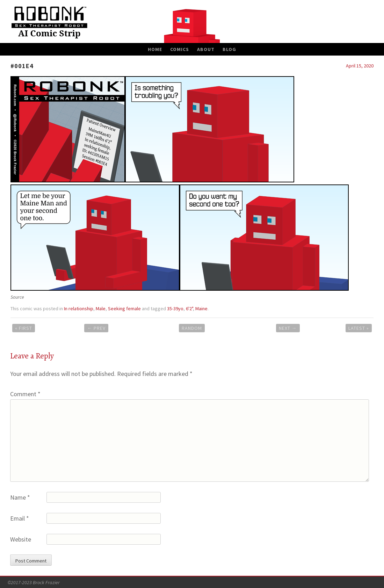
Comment (25, 394)
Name (20, 497)
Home (155, 49)
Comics (180, 49)
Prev (96, 328)
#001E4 (22, 66)
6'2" (189, 308)
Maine (201, 308)
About (206, 49)
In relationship (79, 308)
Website (21, 539)
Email (20, 518)
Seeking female (124, 308)
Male (101, 308)
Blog (229, 49)
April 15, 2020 (360, 66)
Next (288, 328)
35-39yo (175, 308)
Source (17, 297)
